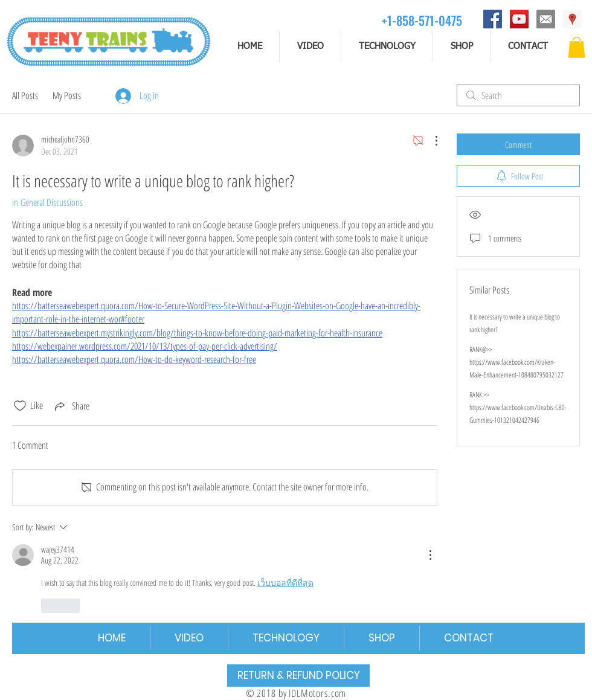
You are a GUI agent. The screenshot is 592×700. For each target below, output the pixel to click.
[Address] (572, 19)
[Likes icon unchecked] (20, 406)
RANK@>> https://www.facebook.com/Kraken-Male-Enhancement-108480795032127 (516, 362)
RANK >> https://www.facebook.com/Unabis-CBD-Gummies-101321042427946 (518, 407)
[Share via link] (71, 406)
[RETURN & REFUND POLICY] (298, 676)
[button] (577, 47)
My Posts (67, 95)
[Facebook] (493, 19)
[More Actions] (430, 141)
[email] (546, 19)
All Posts (25, 95)
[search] (518, 95)
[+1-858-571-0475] (422, 20)
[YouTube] (519, 19)
